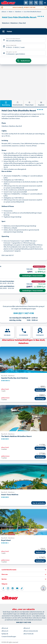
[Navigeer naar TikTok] (22, 588)
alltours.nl (27, 628)
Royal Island (6, 540)
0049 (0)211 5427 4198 (24, 313)
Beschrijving (6, 103)
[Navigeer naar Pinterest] (13, 588)
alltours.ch (5, 631)
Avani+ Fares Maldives (10, 494)
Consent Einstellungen (9, 636)
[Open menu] (45, 3)
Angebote (41, 103)
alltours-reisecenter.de (31, 631)
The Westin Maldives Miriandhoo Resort (16, 436)
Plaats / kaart (29, 103)
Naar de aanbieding (39, 503)
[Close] (45, 7)
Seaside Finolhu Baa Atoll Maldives (15, 378)
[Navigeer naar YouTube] (17, 588)
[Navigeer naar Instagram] (8, 588)
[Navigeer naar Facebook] (3, 588)
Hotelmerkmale (18, 103)
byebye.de (5, 634)
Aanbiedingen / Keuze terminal (32, 276)
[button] (23, 570)
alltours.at (5, 628)
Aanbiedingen (40, 390)
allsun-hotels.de (28, 634)
